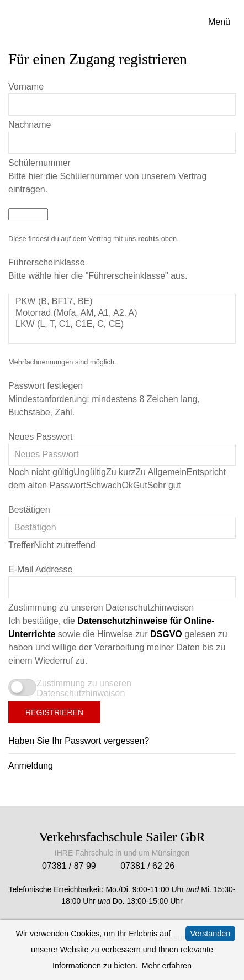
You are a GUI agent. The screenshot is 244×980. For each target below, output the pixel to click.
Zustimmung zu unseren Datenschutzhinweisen (101, 608)
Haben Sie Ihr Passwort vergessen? (79, 741)
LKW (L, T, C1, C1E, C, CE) (122, 325)
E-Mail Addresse (41, 569)
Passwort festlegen (46, 386)
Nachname (30, 125)
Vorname (26, 87)
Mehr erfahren (167, 966)
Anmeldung (31, 766)
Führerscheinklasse (47, 262)
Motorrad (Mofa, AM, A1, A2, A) (122, 314)
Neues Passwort (41, 437)
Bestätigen (29, 510)
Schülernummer (39, 163)
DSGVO (166, 634)
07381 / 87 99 (69, 866)
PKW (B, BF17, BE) (122, 302)
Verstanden (211, 934)
